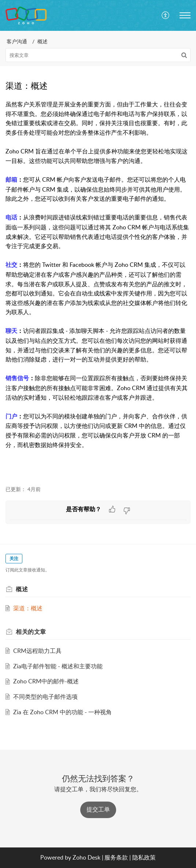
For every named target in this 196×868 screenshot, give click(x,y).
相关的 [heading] (31, 632)
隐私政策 (144, 857)
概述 (42, 41)
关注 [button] (14, 558)
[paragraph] (98, 289)
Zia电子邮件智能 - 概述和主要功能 (58, 666)
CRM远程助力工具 (37, 651)
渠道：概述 (28, 608)
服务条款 (116, 857)
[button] (166, 15)
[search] (98, 55)
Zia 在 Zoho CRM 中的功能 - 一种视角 (62, 712)
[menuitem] (166, 15)
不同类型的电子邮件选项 (45, 697)
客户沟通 (17, 41)
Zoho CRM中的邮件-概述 (46, 681)
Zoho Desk (86, 857)
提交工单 (98, 809)
